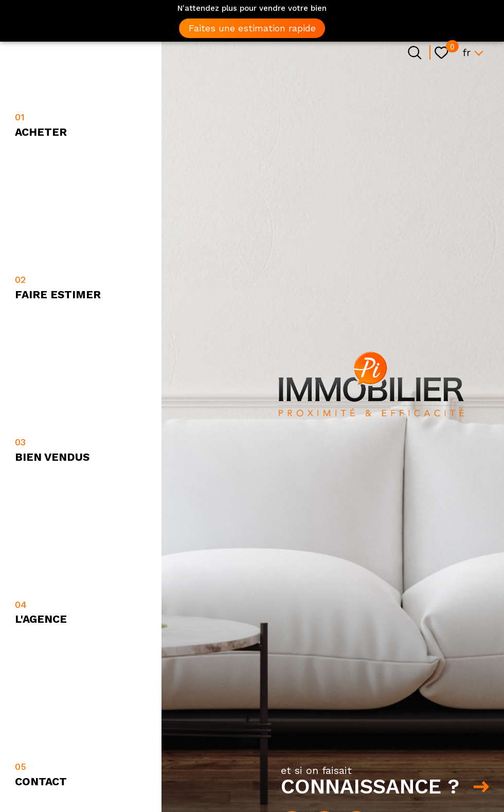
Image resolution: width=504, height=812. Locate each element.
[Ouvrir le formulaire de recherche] (415, 53)
